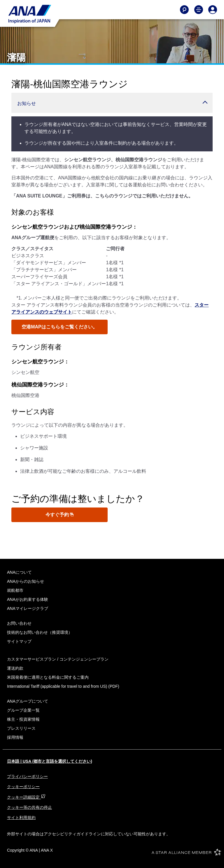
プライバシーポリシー (27, 776)
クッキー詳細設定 (26, 797)
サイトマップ (19, 641)
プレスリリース (21, 728)
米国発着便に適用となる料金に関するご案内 (48, 677)
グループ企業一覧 (23, 710)
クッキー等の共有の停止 (29, 807)
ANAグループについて (28, 701)
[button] (112, 103)
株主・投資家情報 (23, 719)
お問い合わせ (19, 623)
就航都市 (15, 590)
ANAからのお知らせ (26, 581)
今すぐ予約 (60, 515)
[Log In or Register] (213, 10)
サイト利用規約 (21, 818)
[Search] (184, 10)
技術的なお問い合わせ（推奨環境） (40, 632)
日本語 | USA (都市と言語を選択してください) (50, 761)
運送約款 (15, 668)
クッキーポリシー (23, 787)
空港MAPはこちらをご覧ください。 (60, 327)
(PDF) (63, 686)
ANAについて (19, 572)
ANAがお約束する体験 (28, 599)
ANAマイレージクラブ (28, 608)
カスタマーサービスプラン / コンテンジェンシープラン (58, 659)
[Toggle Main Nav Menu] (199, 10)
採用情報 (15, 737)
